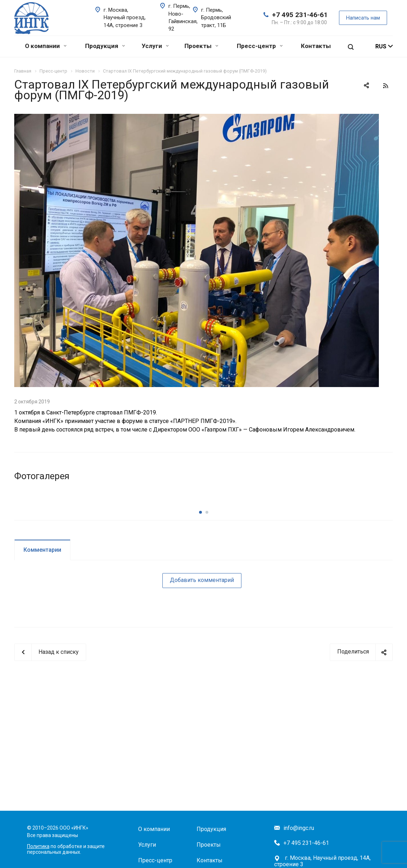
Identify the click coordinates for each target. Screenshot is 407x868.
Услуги (155, 46)
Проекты (201, 46)
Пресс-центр (260, 46)
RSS (386, 86)
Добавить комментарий (202, 628)
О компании (46, 46)
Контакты (316, 46)
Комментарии (42, 598)
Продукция (105, 46)
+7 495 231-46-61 (300, 15)
